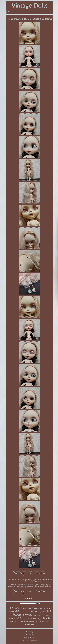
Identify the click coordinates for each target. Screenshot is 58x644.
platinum (32, 621)
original (47, 611)
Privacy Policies (30, 638)
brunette (34, 611)
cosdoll (38, 621)
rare (30, 619)
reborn (12, 618)
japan (40, 619)
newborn (11, 612)
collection (47, 608)
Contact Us (30, 635)
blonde (47, 618)
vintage (30, 624)
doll (19, 618)
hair (35, 619)
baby (30, 608)
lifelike (25, 619)
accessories (24, 621)
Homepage (30, 632)
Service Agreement (30, 641)
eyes (42, 616)
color (23, 612)
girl (11, 608)
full (43, 621)
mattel (17, 621)
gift (39, 616)
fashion (48, 622)
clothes (10, 616)
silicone (18, 608)
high (40, 612)
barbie (17, 615)
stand (25, 608)
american (38, 608)
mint (35, 615)
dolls (18, 611)
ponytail (28, 615)
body (11, 621)
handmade (47, 616)
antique (27, 612)
